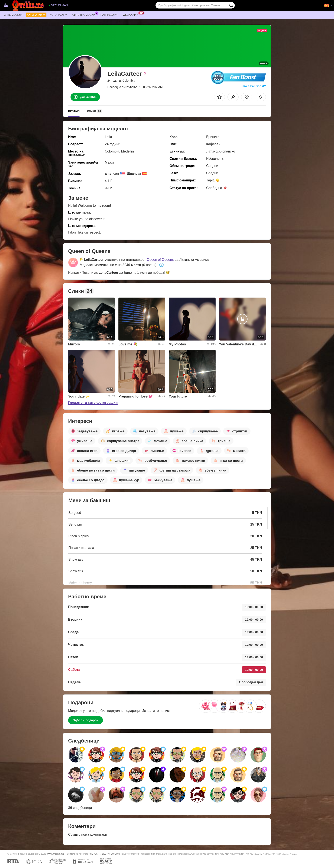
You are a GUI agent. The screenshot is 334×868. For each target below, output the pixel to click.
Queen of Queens (160, 260)
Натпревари (109, 15)
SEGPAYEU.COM (111, 854)
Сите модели (13, 15)
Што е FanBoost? (253, 86)
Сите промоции (85, 14)
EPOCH (95, 854)
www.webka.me (55, 854)
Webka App (131, 14)
